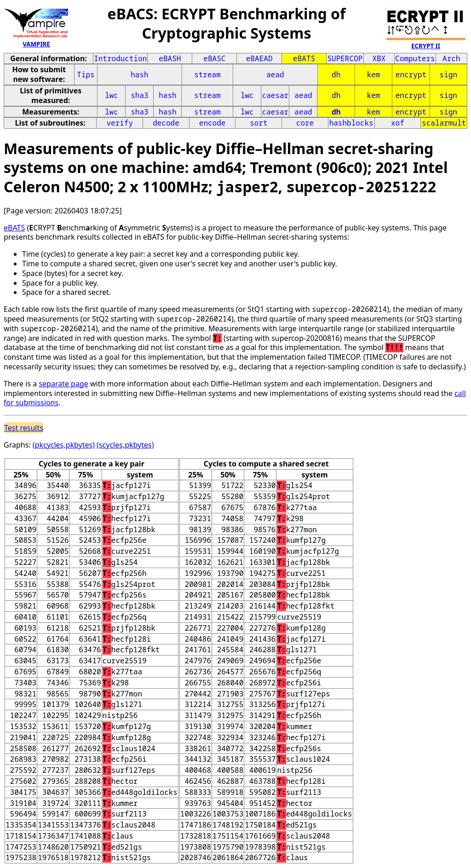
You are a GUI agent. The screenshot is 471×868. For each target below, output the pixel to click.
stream (207, 75)
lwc (112, 95)
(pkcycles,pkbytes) (64, 445)
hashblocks (351, 123)
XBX (379, 58)
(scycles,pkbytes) (125, 445)
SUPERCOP (345, 58)
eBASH (170, 58)
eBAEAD (259, 58)
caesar (276, 95)
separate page (63, 384)
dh (336, 75)
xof (398, 123)
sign (448, 75)
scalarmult (444, 123)
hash (139, 75)
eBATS (304, 58)
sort (258, 123)
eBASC (214, 58)
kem (374, 75)
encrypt (411, 75)
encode (213, 123)
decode (166, 123)
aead (275, 75)
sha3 (139, 95)
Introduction (120, 58)
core (305, 123)
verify (120, 123)
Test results (24, 428)
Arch (451, 58)
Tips (86, 75)
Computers (415, 58)
